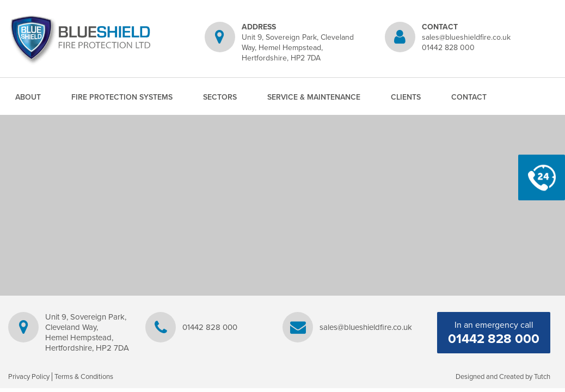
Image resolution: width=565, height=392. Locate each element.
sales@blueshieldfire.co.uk (466, 37)
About (28, 97)
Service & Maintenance (314, 97)
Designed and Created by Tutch (503, 377)
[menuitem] (28, 97)
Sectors (220, 97)
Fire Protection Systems (122, 97)
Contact (469, 97)
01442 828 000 (448, 48)
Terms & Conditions (84, 377)
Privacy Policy (29, 377)
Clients (406, 97)
